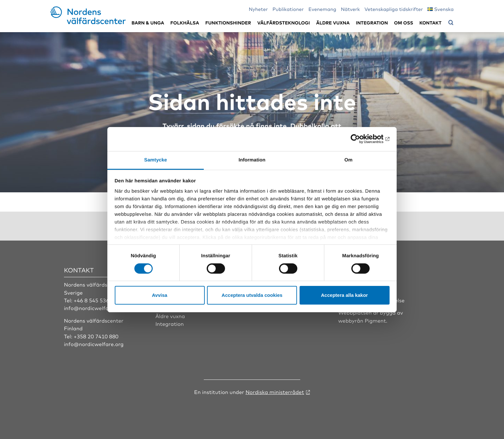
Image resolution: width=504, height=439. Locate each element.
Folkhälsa (185, 23)
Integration (372, 23)
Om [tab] (348, 160)
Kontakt (431, 23)
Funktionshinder (228, 23)
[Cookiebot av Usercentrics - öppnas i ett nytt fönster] (361, 139)
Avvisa (160, 295)
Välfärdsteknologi (283, 23)
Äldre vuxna (333, 23)
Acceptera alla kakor (345, 295)
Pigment (375, 320)
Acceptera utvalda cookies (252, 295)
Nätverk (351, 9)
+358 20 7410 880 (96, 336)
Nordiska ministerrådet (275, 392)
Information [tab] (252, 160)
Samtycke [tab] (156, 160)
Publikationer (288, 9)
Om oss (404, 23)
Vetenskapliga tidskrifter (394, 9)
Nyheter (258, 9)
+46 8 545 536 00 (95, 300)
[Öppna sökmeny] (451, 23)
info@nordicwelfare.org (94, 308)
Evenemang (323, 9)
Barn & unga (148, 23)
